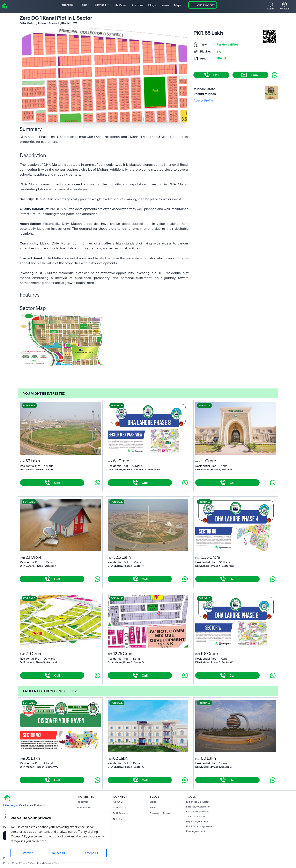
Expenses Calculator (198, 802)
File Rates (120, 5)
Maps (178, 5)
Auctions (137, 5)
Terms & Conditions (32, 863)
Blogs (152, 5)
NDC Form (119, 819)
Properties (82, 802)
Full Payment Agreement (200, 826)
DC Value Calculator (198, 811)
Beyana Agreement (197, 821)
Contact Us (119, 807)
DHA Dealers (120, 813)
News (153, 807)
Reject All (58, 853)
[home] (5, 6)
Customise (26, 853)
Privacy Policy (11, 863)
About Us (118, 802)
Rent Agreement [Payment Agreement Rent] (196, 831)
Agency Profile (203, 101)
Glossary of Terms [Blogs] (160, 813)
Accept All (91, 853)
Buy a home (83, 807)
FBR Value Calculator (198, 807)
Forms (165, 5)
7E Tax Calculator (196, 816)
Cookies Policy (52, 863)
